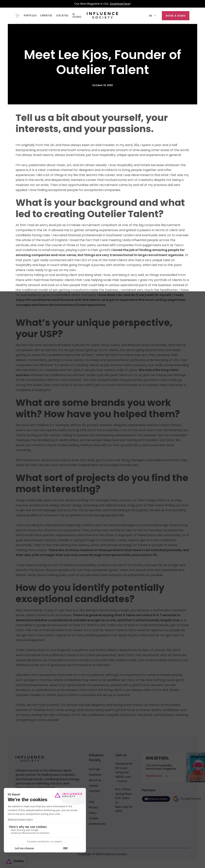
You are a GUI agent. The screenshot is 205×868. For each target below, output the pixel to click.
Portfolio (30, 16)
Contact (95, 791)
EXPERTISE (46, 16)
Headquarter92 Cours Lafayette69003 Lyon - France (124, 772)
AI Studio (77, 16)
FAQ (92, 802)
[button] (153, 16)
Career (94, 786)
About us (95, 780)
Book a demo (176, 16)
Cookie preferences (97, 821)
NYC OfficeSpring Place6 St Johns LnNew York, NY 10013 (124, 800)
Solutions (95, 775)
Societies (62, 16)
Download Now (120, 4)
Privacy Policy (94, 810)
